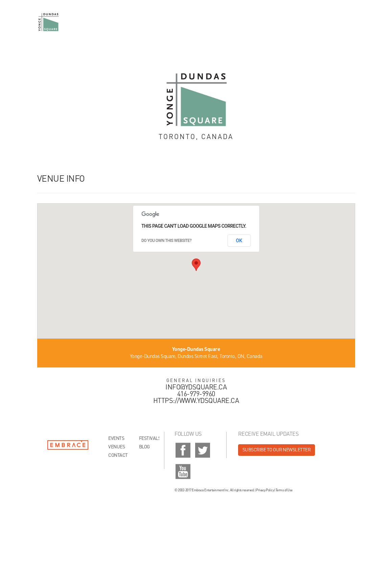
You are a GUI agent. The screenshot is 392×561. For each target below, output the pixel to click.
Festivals (149, 439)
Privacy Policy (265, 490)
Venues (117, 447)
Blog (144, 447)
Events (116, 439)
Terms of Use (284, 490)
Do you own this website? (166, 241)
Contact (118, 455)
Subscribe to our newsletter (277, 450)
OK (239, 241)
